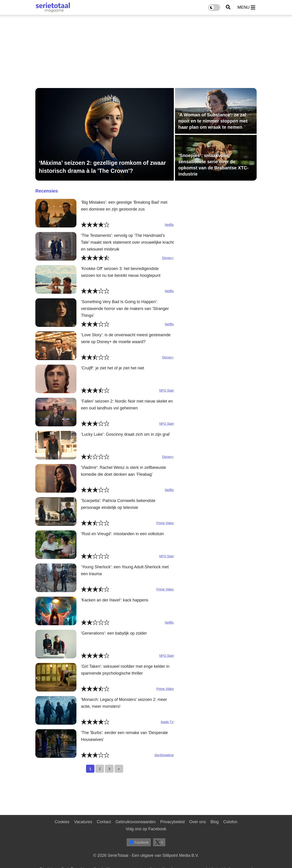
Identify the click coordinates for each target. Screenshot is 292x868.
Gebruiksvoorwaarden (136, 822)
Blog (214, 822)
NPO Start (167, 390)
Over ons (197, 822)
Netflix (169, 225)
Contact (104, 822)
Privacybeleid (172, 822)
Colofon (230, 822)
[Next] (119, 769)
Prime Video (165, 523)
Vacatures (83, 822)
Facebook (139, 842)
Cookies (62, 822)
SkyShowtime (164, 755)
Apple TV (167, 722)
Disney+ (168, 258)
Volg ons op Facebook (146, 829)
